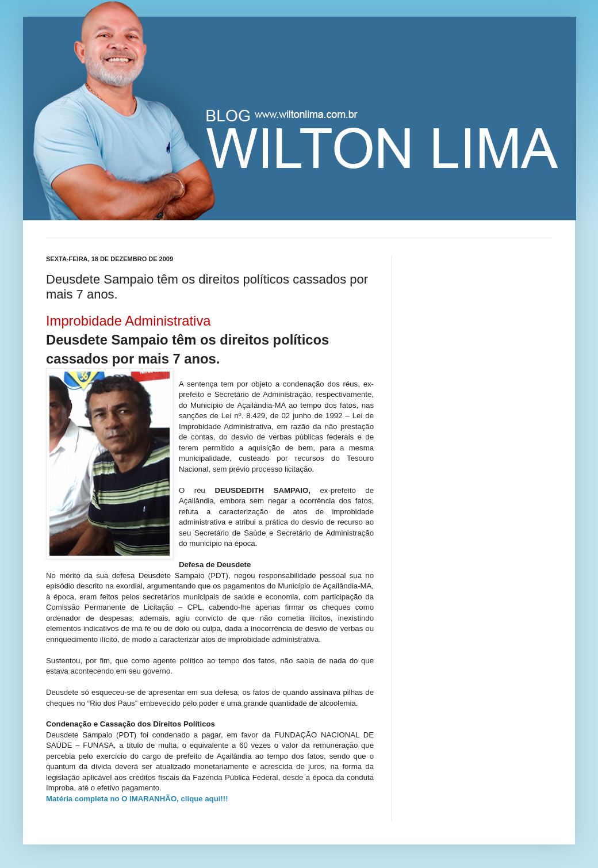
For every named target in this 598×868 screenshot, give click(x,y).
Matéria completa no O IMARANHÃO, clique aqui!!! (137, 799)
